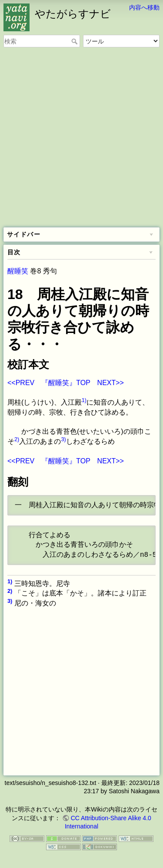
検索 (75, 41)
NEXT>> (111, 383)
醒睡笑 (18, 271)
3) (63, 439)
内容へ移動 (144, 7)
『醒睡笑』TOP (66, 383)
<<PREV (21, 383)
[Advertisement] (81, 138)
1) (84, 400)
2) (17, 439)
